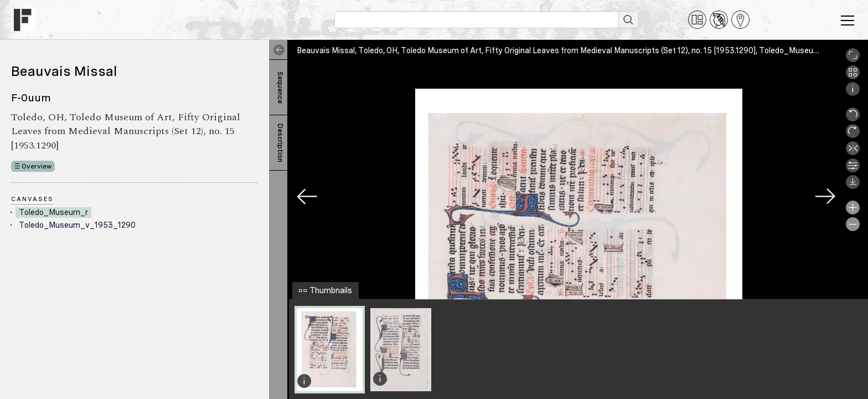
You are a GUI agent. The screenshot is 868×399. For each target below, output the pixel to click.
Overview (37, 166)
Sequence (280, 88)
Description (280, 143)
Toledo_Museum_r (53, 212)
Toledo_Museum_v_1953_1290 (77, 225)
